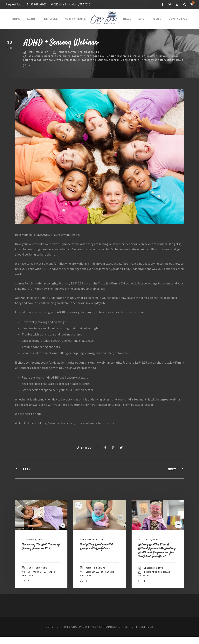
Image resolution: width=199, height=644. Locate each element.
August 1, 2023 (150, 543)
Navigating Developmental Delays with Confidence (99, 550)
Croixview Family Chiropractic (113, 56)
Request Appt (15, 4)
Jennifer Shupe (39, 52)
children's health (56, 56)
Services (52, 19)
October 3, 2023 (34, 543)
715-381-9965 (39, 4)
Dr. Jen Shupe (145, 56)
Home (18, 19)
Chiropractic (70, 52)
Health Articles (92, 52)
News (127, 19)
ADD (31, 56)
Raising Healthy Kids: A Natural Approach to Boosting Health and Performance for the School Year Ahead (158, 556)
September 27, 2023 (95, 543)
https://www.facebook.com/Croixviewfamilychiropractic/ (79, 427)
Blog (157, 19)
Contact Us (176, 19)
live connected (66, 60)
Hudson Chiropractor (38, 60)
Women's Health (34, 64)
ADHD (39, 56)
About (34, 19)
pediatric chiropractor (96, 60)
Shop (142, 19)
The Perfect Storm (171, 60)
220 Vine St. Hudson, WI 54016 (77, 4)
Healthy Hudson (168, 56)
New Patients (76, 19)
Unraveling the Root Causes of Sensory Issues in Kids (41, 552)
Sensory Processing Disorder (135, 60)
